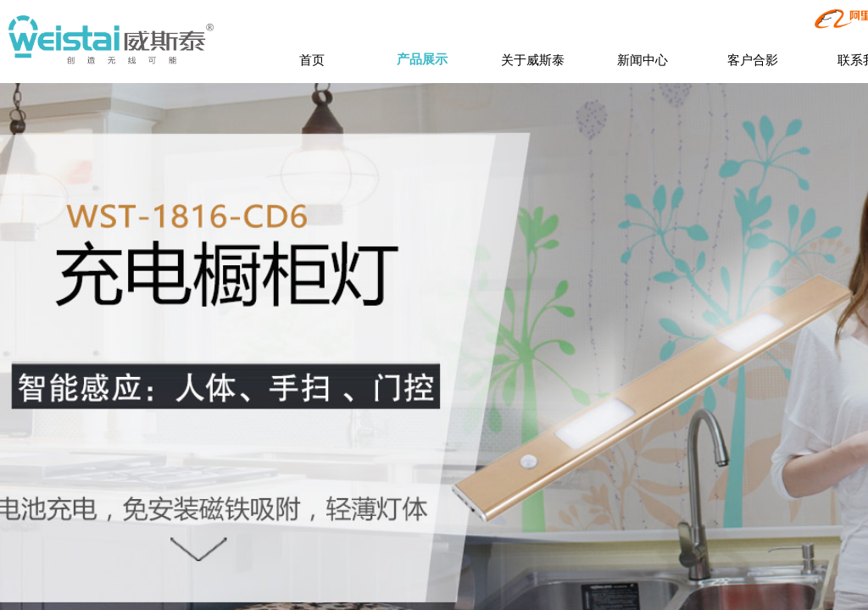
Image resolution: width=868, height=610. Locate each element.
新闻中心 (643, 60)
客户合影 (753, 60)
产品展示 (422, 59)
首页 (312, 60)
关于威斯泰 (533, 60)
